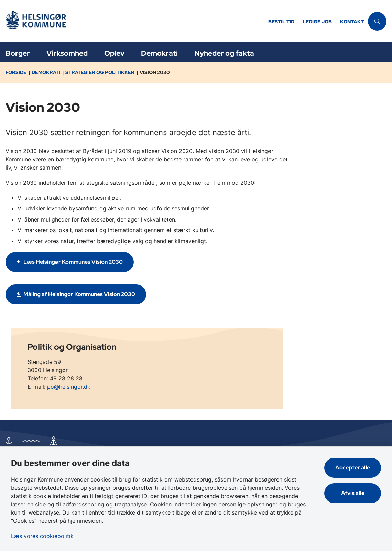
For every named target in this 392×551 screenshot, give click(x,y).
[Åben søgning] (377, 21)
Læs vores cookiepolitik (42, 536)
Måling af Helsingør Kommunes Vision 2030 (79, 294)
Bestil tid (281, 22)
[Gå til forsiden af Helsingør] (132, 21)
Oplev (114, 53)
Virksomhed (67, 53)
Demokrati (159, 53)
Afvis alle (353, 493)
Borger (18, 53)
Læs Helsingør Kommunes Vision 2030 (73, 262)
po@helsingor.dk (69, 387)
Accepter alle (353, 468)
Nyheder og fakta (224, 53)
